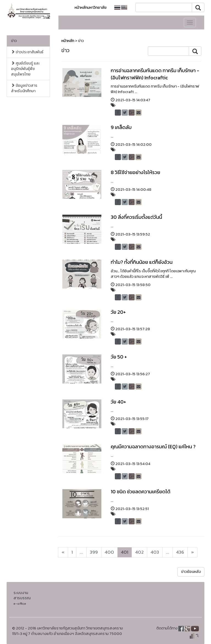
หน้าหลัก (68, 41)
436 (180, 552)
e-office (20, 604)
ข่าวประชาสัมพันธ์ (27, 52)
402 (139, 552)
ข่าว (14, 41)
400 (109, 552)
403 (155, 552)
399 (94, 552)
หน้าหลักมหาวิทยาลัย (91, 8)
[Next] (63, 552)
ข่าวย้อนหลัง (191, 572)
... (81, 552)
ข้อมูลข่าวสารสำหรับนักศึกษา (24, 88)
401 (125, 552)
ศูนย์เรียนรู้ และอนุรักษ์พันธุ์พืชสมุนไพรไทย (25, 69)
